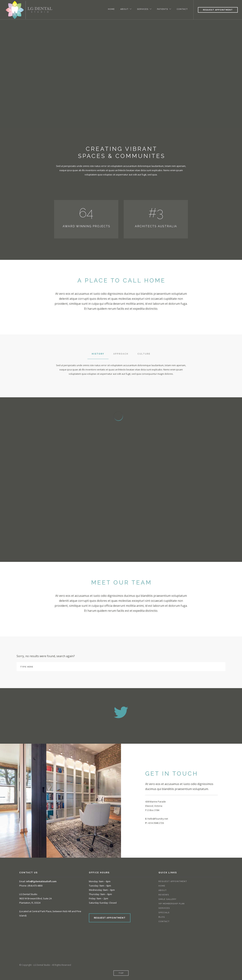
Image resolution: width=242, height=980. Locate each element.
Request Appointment (218, 10)
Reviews (164, 895)
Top (121, 973)
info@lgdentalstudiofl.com (41, 881)
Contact (182, 9)
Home (110, 9)
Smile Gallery (167, 899)
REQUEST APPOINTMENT (110, 918)
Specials (164, 913)
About (123, 9)
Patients (162, 9)
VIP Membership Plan (172, 904)
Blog (162, 917)
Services (142, 9)
